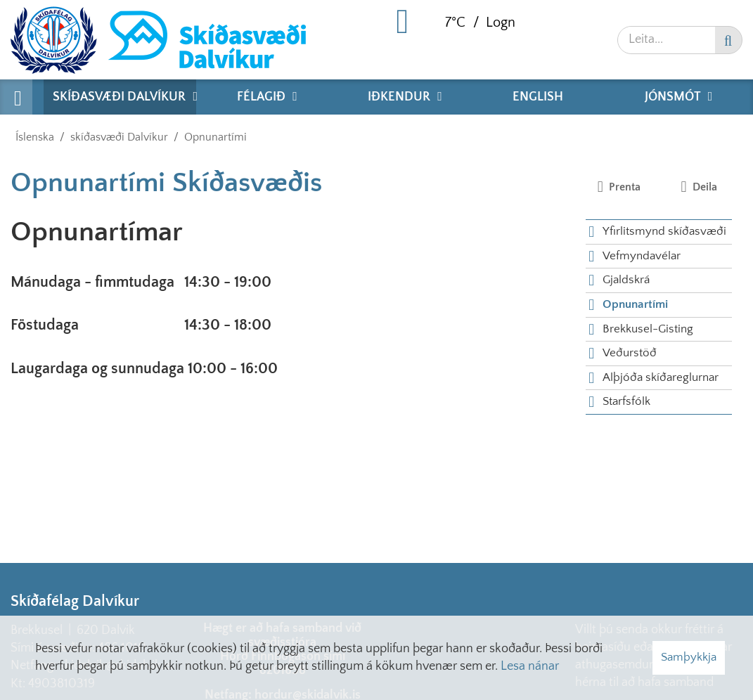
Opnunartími (215, 137)
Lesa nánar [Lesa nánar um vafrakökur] (530, 666)
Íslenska (35, 137)
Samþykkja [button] (689, 657)
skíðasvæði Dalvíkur (119, 137)
